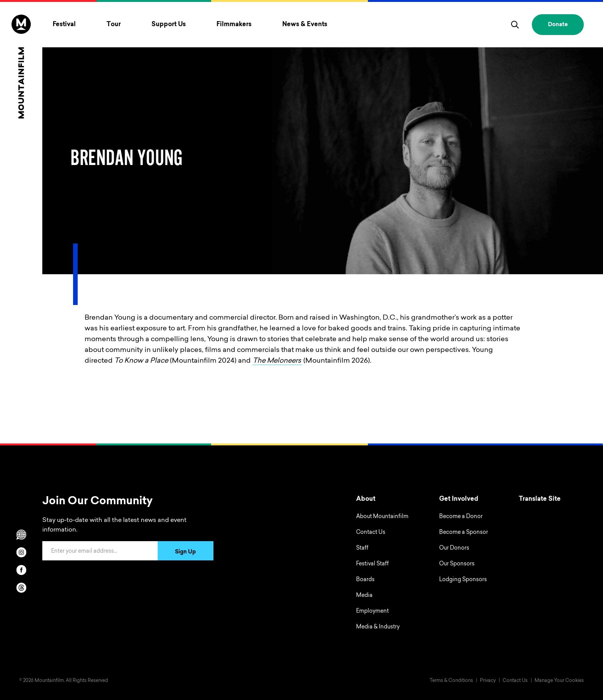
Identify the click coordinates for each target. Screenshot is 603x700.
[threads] (21, 588)
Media (364, 596)
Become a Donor (461, 517)
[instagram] (21, 552)
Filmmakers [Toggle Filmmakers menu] (234, 25)
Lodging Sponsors (463, 580)
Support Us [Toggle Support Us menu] (169, 25)
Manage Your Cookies (559, 681)
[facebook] (21, 570)
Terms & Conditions (451, 681)
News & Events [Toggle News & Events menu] (305, 25)
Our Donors (454, 548)
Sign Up (185, 552)
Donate (558, 25)
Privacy (488, 681)
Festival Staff (372, 564)
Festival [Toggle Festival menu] (64, 25)
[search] (515, 25)
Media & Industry (378, 627)
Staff (362, 548)
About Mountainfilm (382, 517)
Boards (365, 580)
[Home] (21, 67)
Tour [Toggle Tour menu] (114, 25)
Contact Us (371, 533)
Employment (372, 612)
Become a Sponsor (464, 533)
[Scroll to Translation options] (21, 535)
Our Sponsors (457, 564)
